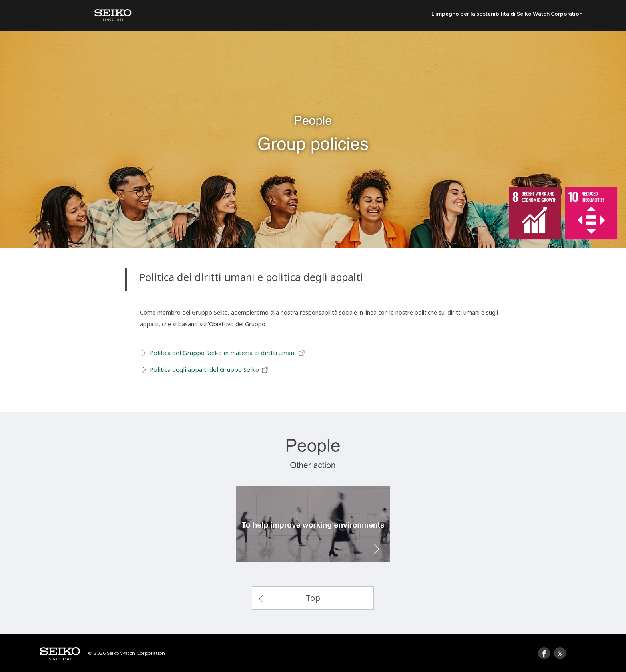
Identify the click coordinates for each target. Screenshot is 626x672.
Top (313, 598)
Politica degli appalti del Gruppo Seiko (209, 370)
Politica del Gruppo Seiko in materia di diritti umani (228, 353)
